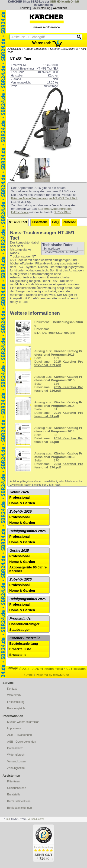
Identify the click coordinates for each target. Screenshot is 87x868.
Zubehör (70, 222)
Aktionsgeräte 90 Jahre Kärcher (28, 569)
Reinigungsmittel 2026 (28, 531)
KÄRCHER (14, 49)
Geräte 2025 (19, 551)
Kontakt (25, 8)
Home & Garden (22, 503)
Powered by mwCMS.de (52, 675)
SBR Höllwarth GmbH (65, 2)
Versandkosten (16, 761)
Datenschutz (15, 748)
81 (47, 409)
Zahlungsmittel (16, 768)
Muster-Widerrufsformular (23, 722)
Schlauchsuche (17, 788)
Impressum (14, 728)
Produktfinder (21, 618)
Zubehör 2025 (21, 579)
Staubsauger (20, 630)
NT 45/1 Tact (18, 222)
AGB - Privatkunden (19, 735)
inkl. (8, 819)
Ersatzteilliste (20, 649)
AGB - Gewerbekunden (22, 742)
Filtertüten (13, 781)
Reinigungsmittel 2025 (28, 599)
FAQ (55, 222)
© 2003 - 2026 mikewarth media (35, 669)
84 (47, 434)
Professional (19, 497)
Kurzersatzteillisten (19, 801)
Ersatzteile (40, 222)
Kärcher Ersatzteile (36, 49)
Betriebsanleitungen (19, 808)
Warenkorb (60, 8)
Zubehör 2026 (21, 511)
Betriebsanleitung (24, 644)
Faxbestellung (16, 702)
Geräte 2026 (19, 492)
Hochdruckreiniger (24, 624)
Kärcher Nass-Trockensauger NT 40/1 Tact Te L (44, 198)
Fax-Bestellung (41, 8)
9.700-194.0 (63, 212)
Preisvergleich (16, 708)
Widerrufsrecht (16, 755)
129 (47, 357)
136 (47, 383)
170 (47, 460)
